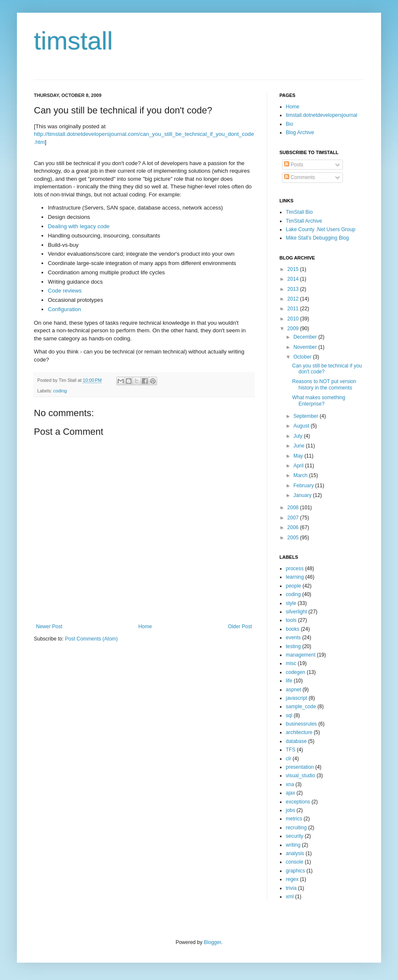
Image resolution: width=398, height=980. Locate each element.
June (300, 446)
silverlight (296, 612)
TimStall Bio (299, 212)
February (304, 486)
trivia (291, 888)
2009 (294, 329)
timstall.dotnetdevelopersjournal (322, 115)
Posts (294, 165)
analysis (295, 853)
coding (60, 391)
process (295, 569)
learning (295, 577)
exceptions (298, 802)
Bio (289, 124)
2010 (294, 319)
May (299, 456)
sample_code (301, 707)
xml (290, 897)
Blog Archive (300, 133)
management (301, 655)
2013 (294, 289)
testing (293, 646)
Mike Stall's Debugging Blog (317, 238)
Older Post (240, 627)
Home (145, 627)
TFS (291, 750)
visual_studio (300, 776)
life (289, 681)
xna (290, 784)
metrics (294, 819)
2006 (294, 527)
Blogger (212, 942)
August (302, 426)
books (293, 629)
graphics (295, 871)
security (294, 836)
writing (293, 845)
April (299, 466)
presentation (300, 767)
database (296, 741)
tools (291, 620)
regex (292, 879)
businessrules (301, 724)
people (293, 586)
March (301, 475)
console (294, 862)
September (307, 416)
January (303, 495)
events (293, 638)
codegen (296, 672)
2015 (294, 269)
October (303, 357)
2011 (294, 309)
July (299, 436)
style (291, 603)
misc (291, 663)
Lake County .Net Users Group (321, 229)
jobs (290, 810)
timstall (73, 41)
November (306, 347)
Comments (300, 177)
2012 (294, 299)
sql (289, 715)
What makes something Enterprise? (319, 400)
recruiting (296, 828)
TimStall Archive (304, 221)
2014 (294, 279)
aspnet (293, 690)
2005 (294, 538)
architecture (299, 732)
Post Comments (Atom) (91, 639)
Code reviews (65, 291)
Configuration (64, 309)
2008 (294, 508)
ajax (290, 793)
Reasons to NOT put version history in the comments (324, 384)
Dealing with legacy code (79, 226)
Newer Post (49, 627)
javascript (297, 698)
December (306, 337)
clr (289, 759)
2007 (294, 518)
